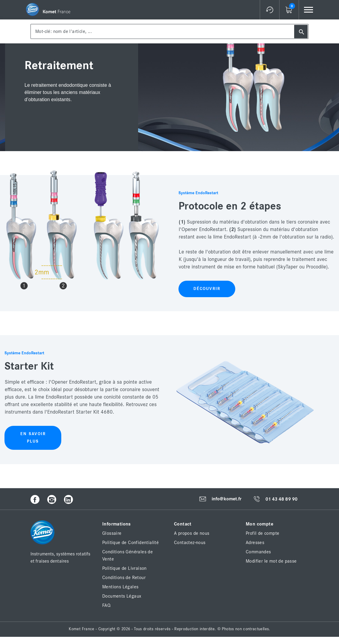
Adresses (255, 543)
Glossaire (112, 533)
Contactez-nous (190, 543)
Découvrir (207, 289)
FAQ (106, 605)
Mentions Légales (120, 587)
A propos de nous (192, 533)
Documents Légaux (122, 596)
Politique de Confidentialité (130, 543)
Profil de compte (262, 533)
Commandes (258, 552)
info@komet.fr (227, 499)
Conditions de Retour (124, 578)
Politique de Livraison (125, 568)
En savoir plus (33, 438)
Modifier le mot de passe (271, 561)
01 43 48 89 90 (281, 499)
